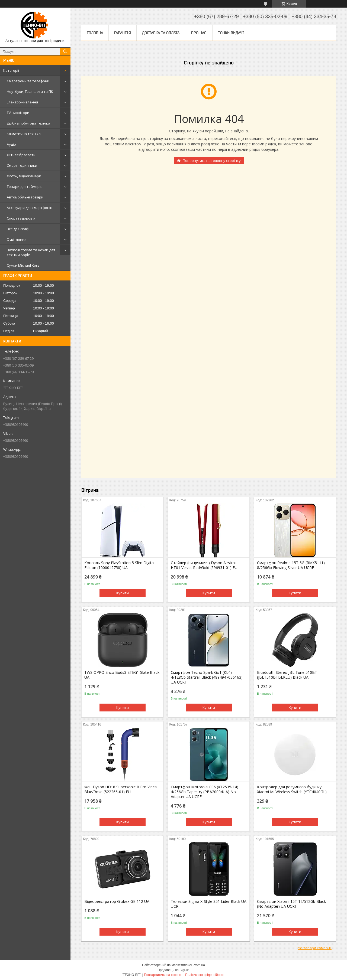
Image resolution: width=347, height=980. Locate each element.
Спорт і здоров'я (21, 218)
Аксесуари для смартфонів (30, 208)
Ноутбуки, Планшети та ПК (30, 92)
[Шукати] (65, 51)
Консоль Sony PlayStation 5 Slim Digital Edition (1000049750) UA (119, 565)
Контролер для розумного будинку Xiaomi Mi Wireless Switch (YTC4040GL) (292, 789)
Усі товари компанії (315, 948)
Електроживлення (22, 102)
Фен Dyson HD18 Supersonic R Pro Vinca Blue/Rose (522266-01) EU (121, 789)
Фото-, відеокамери (24, 176)
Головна (95, 33)
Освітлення (17, 239)
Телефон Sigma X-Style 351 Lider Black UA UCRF (209, 904)
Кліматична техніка (24, 134)
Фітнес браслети (21, 155)
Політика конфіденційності (205, 975)
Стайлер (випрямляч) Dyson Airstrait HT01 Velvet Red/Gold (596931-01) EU (204, 565)
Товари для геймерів (25, 187)
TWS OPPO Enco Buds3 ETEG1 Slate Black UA (122, 675)
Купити (123, 593)
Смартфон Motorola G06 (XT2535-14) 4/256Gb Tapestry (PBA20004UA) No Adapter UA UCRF (205, 792)
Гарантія (123, 33)
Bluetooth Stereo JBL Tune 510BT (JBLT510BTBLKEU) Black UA (287, 675)
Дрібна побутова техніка (28, 123)
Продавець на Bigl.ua (173, 970)
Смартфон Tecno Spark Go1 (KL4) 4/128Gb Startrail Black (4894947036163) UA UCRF (207, 677)
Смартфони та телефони (28, 81)
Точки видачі (231, 33)
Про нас (199, 33)
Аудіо (11, 144)
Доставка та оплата (161, 33)
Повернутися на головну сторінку (212, 161)
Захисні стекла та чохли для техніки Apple (31, 252)
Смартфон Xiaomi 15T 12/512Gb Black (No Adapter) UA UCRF (291, 904)
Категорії (11, 70)
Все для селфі (18, 229)
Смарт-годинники (22, 165)
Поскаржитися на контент (163, 975)
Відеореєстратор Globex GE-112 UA (117, 901)
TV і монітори (18, 113)
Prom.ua (199, 965)
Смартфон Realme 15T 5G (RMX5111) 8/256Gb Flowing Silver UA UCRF (291, 565)
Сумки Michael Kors (23, 265)
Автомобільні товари (25, 197)
